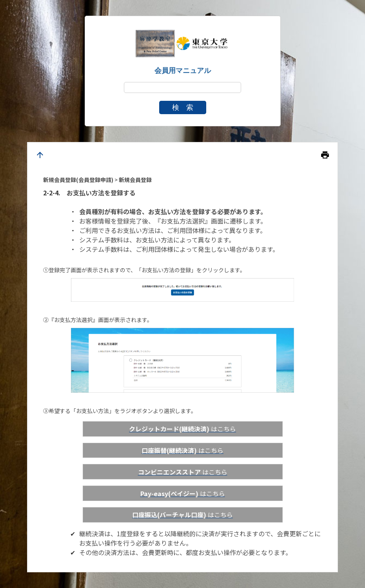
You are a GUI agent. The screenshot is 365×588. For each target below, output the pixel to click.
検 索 (183, 107)
